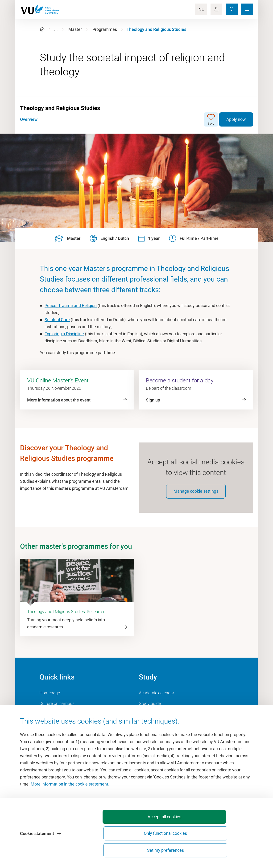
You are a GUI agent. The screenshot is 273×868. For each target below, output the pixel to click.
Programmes (105, 29)
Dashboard (50, 729)
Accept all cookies (122, 850)
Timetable (148, 719)
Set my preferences (226, 850)
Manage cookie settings (196, 496)
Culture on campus (57, 708)
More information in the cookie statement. (70, 813)
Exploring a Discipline (64, 334)
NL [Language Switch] (201, 9)
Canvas (146, 729)
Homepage (50, 697)
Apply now (236, 119)
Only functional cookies (174, 848)
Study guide (150, 708)
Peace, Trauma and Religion (71, 305)
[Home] (42, 29)
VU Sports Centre (55, 719)
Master (75, 29)
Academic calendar (157, 697)
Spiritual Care (57, 320)
